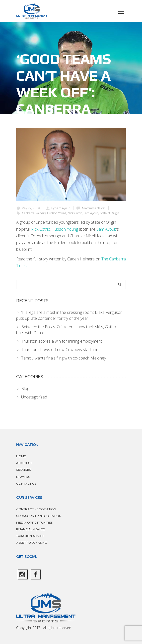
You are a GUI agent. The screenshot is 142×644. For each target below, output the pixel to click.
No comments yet (94, 208)
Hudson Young (57, 213)
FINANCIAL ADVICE (31, 529)
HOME (21, 456)
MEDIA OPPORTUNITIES (34, 522)
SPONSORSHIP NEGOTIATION (39, 516)
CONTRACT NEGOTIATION (36, 509)
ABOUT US (24, 463)
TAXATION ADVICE (30, 536)
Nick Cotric (75, 213)
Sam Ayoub (91, 213)
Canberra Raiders (34, 213)
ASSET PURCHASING (32, 543)
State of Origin (109, 213)
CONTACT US (26, 483)
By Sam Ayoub (61, 208)
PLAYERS (23, 477)
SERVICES (24, 470)
